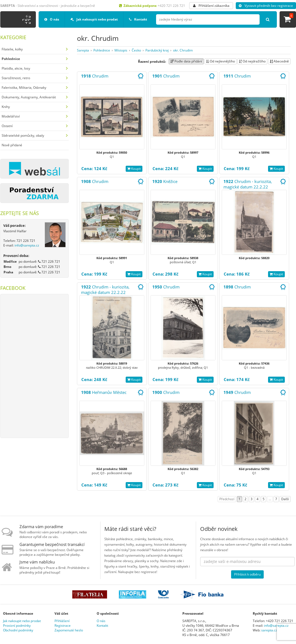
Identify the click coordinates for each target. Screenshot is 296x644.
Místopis (121, 50)
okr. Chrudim (183, 50)
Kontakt (138, 19)
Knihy (6, 107)
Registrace (63, 626)
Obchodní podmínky (18, 630)
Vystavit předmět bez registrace (266, 6)
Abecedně (279, 61)
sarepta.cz (269, 630)
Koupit (134, 169)
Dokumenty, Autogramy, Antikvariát (29, 97)
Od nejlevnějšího (221, 61)
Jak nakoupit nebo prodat (94, 19)
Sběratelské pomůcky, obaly (23, 135)
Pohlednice (102, 50)
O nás (52, 19)
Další (285, 499)
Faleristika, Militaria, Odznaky (24, 88)
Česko (136, 50)
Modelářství (11, 116)
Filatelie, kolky (12, 49)
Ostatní (7, 126)
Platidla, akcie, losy (16, 68)
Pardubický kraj (157, 50)
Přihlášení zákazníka (211, 6)
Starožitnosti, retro (16, 78)
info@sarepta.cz (27, 245)
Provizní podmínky (17, 626)
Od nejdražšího (252, 61)
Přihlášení (62, 621)
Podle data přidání (186, 61)
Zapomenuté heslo (69, 630)
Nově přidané (12, 145)
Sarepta (83, 50)
